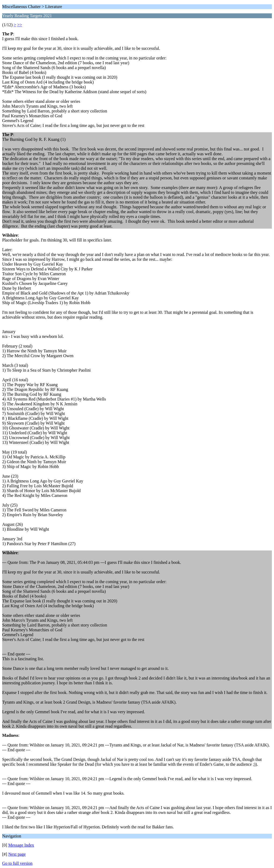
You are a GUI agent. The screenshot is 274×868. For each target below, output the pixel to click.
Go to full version (17, 863)
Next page (17, 854)
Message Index (21, 845)
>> (20, 25)
